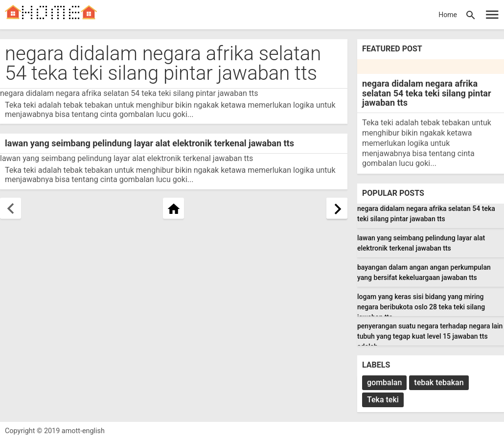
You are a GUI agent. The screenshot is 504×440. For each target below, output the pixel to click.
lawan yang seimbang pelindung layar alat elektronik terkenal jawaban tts (149, 143)
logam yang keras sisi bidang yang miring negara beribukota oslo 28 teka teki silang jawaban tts (421, 307)
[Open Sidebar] (492, 15)
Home (448, 15)
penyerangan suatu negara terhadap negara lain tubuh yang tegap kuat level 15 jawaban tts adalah (430, 336)
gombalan (384, 382)
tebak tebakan (439, 382)
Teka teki (383, 400)
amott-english (83, 431)
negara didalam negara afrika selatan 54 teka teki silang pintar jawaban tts (163, 63)
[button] (471, 15)
